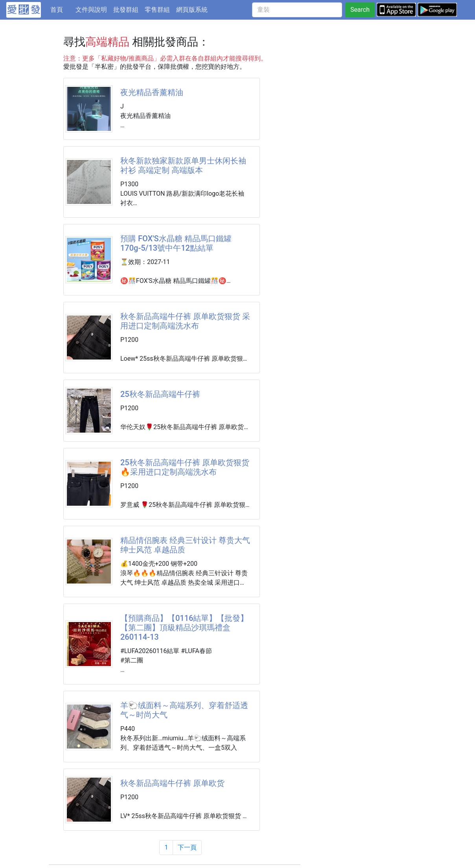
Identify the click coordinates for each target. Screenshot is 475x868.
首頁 (61, 9)
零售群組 (157, 10)
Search (360, 10)
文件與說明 (91, 10)
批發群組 (126, 10)
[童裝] (297, 10)
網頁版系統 (192, 10)
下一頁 (187, 847)
